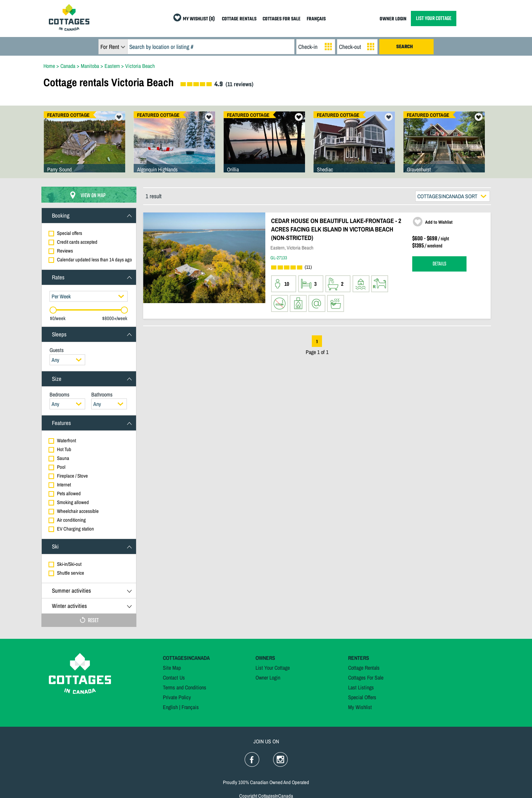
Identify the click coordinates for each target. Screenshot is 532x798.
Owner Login (268, 678)
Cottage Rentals (364, 668)
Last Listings (361, 687)
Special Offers (362, 697)
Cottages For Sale (366, 678)
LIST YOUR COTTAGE (434, 18)
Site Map (172, 668)
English (170, 707)
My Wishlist (360, 707)
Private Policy (177, 697)
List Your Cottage (273, 668)
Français (190, 707)
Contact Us (174, 678)
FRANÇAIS (316, 19)
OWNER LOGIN (393, 19)
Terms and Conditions (185, 687)
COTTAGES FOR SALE (282, 19)
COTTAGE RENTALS (239, 19)
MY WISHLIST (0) (199, 19)
